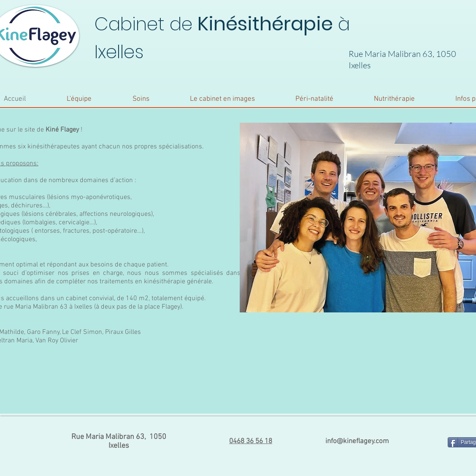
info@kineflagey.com (357, 441)
